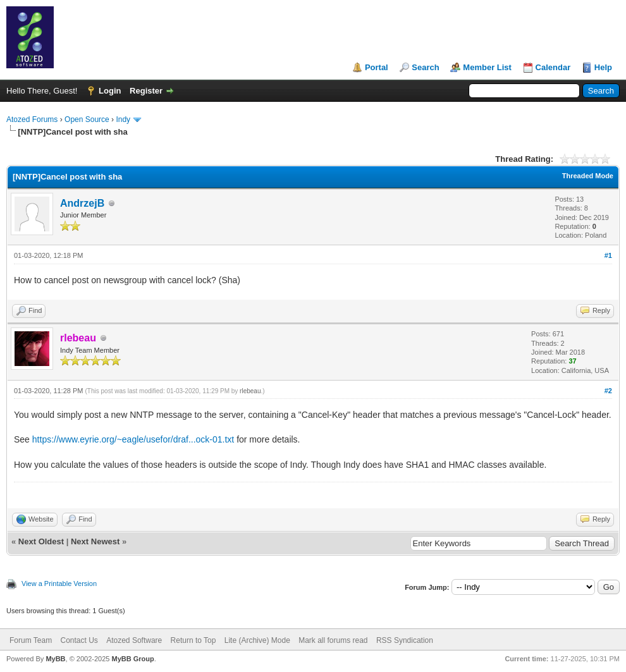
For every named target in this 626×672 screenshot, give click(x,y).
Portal (377, 67)
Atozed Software (134, 640)
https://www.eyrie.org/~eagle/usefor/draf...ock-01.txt (133, 439)
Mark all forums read (333, 640)
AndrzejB (82, 203)
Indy (123, 119)
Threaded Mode (588, 176)
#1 (608, 255)
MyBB (55, 659)
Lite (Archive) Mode (257, 640)
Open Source (87, 119)
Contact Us (79, 640)
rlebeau (250, 391)
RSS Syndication (405, 640)
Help (603, 67)
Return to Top (193, 640)
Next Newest (95, 541)
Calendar (553, 67)
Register (146, 91)
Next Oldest (41, 541)
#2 (608, 391)
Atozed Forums (32, 119)
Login (110, 91)
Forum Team (31, 640)
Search (425, 67)
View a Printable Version (59, 583)
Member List (487, 67)
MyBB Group (132, 659)
